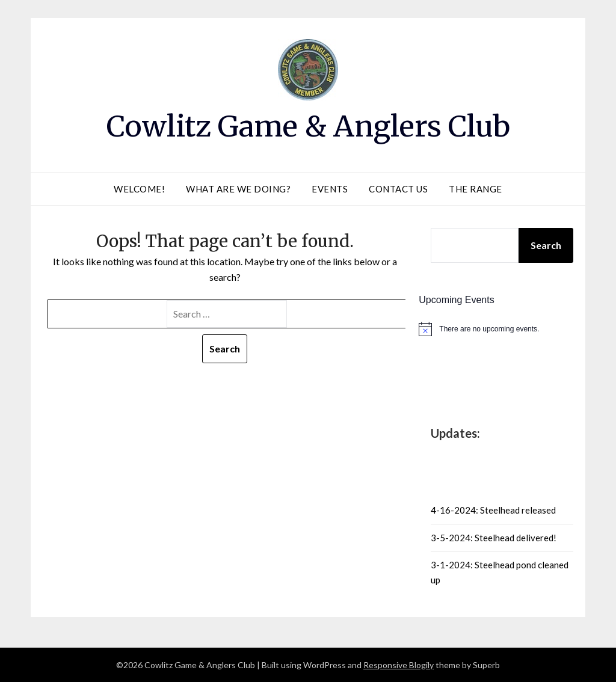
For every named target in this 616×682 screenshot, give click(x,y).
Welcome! (139, 189)
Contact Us (398, 189)
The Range (476, 189)
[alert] (502, 329)
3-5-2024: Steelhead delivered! (494, 538)
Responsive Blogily (399, 665)
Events (330, 189)
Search (546, 245)
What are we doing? (238, 189)
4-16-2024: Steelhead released (493, 510)
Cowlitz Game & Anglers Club (308, 126)
